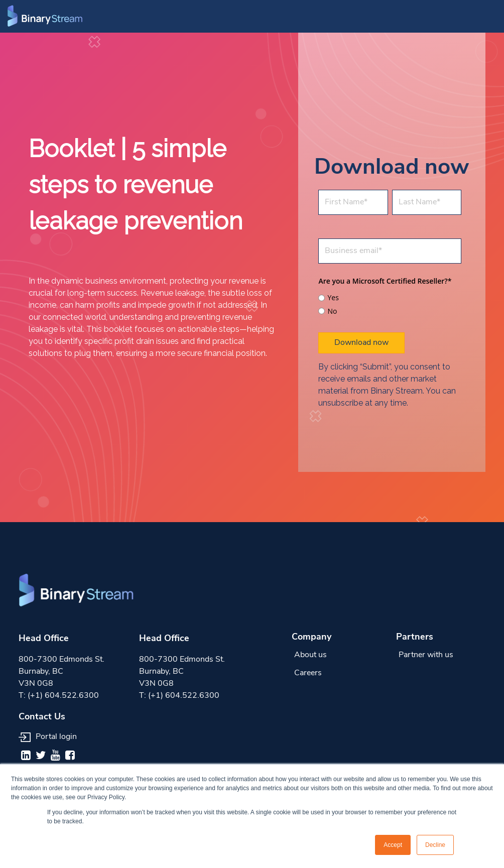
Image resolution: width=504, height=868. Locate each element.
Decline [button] (435, 845)
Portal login (48, 737)
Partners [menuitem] (415, 637)
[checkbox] (390, 303)
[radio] (390, 298)
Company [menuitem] (311, 637)
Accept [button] (393, 845)
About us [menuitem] (310, 655)
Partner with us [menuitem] (426, 655)
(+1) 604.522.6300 (63, 696)
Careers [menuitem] (308, 673)
